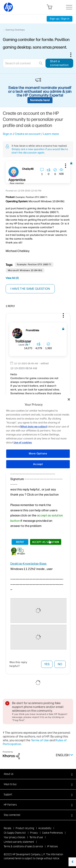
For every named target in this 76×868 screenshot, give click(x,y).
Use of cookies (23, 443)
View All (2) (12, 278)
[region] (38, 434)
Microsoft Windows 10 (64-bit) (25, 270)
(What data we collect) (34, 427)
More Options (38, 454)
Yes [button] (47, 664)
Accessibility (45, 828)
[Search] (24, 63)
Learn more (51, 134)
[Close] (69, 399)
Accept (38, 464)
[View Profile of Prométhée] (32, 331)
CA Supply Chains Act (15, 833)
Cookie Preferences (52, 833)
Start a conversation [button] (59, 63)
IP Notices (52, 846)
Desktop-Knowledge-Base (28, 564)
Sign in (8, 134)
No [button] (60, 664)
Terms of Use (40, 740)
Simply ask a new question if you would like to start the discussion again (40, 151)
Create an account (28, 134)
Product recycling (25, 828)
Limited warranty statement (19, 842)
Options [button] (73, 55)
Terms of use (36, 837)
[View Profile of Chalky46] (28, 169)
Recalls (8, 828)
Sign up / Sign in (60, 19)
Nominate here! (40, 100)
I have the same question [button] (30, 289)
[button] (65, 165)
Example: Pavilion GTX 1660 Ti (34, 264)
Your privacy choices (14, 837)
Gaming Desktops (15, 30)
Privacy (34, 833)
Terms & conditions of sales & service (23, 846)
